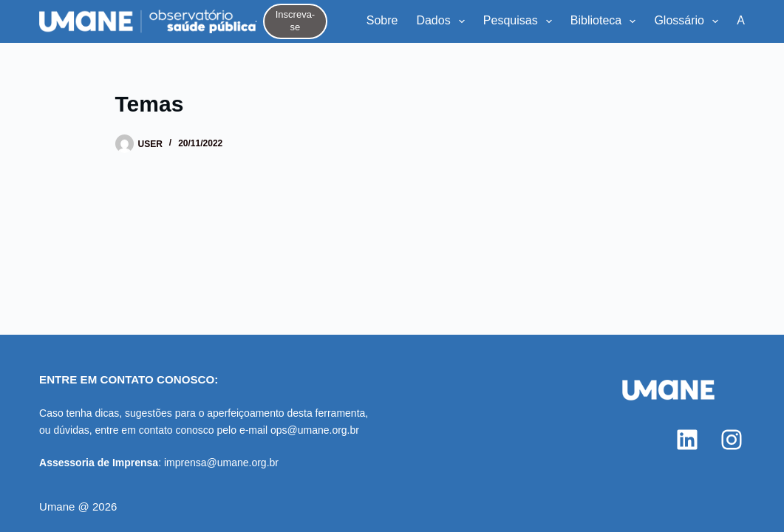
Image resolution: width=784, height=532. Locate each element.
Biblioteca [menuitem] (606, 21)
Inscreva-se (295, 21)
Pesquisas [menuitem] (521, 21)
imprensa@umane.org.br (221, 463)
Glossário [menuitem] (689, 21)
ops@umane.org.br (315, 430)
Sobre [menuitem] (382, 20)
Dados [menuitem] (443, 21)
